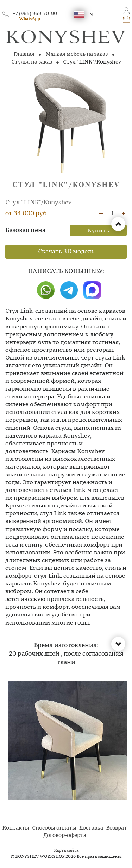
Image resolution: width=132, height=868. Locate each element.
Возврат (117, 828)
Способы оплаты (54, 828)
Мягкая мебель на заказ (77, 54)
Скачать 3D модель (66, 252)
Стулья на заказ (32, 62)
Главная (24, 54)
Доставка (91, 828)
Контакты (16, 828)
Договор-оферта (65, 836)
